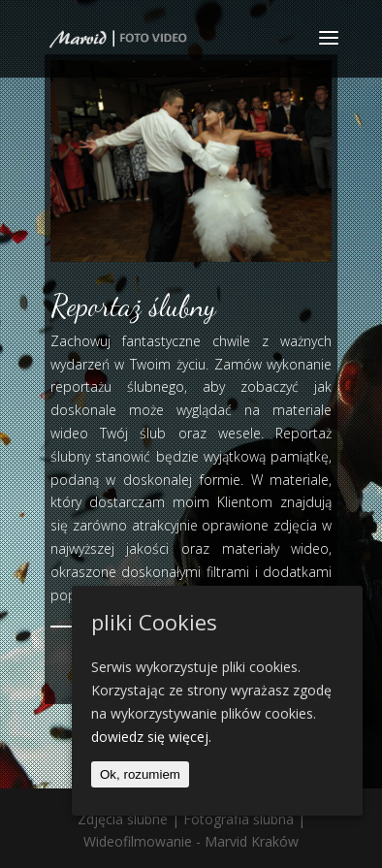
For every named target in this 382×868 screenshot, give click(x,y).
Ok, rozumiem (140, 774)
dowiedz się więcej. (151, 737)
